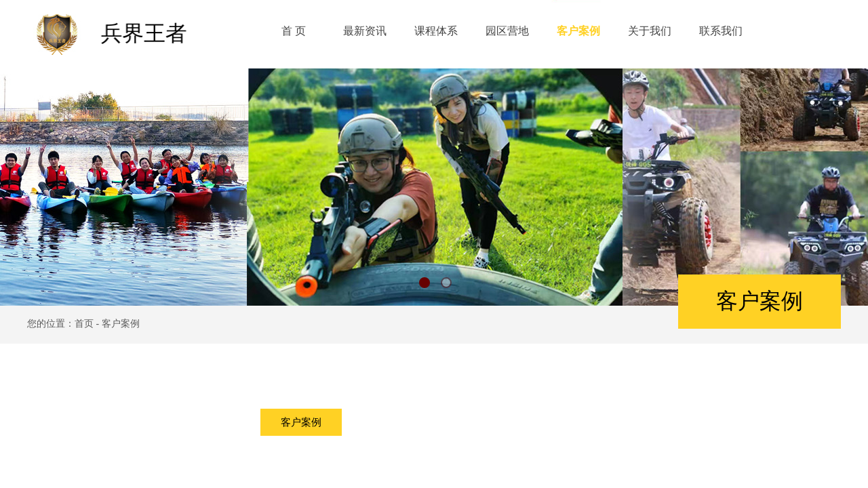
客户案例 (301, 422)
